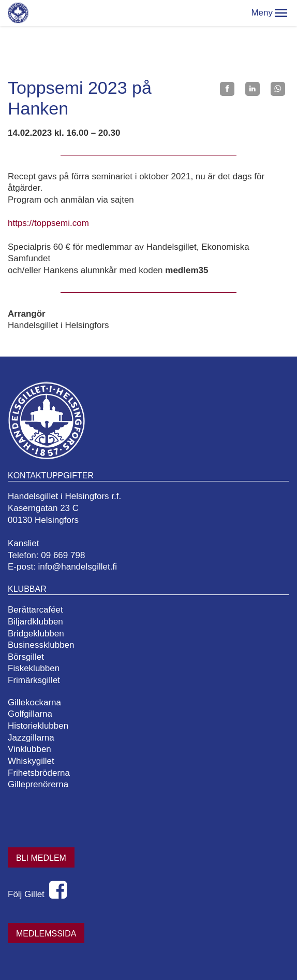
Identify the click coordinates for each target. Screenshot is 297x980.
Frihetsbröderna (39, 773)
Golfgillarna (30, 714)
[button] (281, 13)
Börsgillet (26, 657)
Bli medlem (41, 858)
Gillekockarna (34, 702)
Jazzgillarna (31, 738)
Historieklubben (38, 726)
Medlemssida (46, 934)
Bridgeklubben (36, 634)
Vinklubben (29, 749)
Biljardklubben (35, 622)
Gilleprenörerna (38, 784)
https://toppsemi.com (48, 223)
